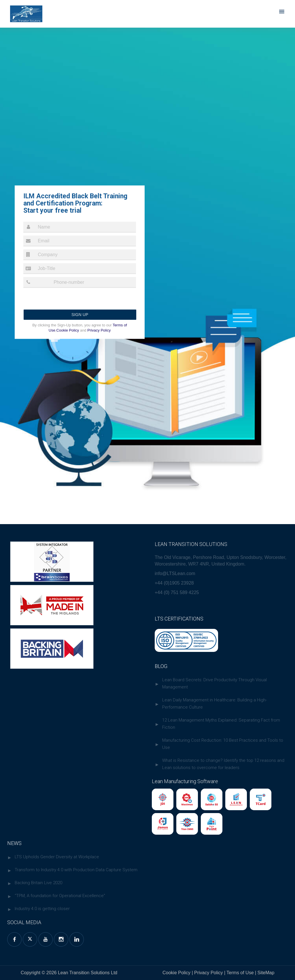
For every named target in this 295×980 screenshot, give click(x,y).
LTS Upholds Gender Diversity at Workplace (57, 857)
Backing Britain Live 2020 (38, 883)
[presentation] (67, 301)
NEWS (14, 843)
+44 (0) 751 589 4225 (177, 592)
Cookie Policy (68, 330)
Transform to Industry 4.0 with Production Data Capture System (76, 870)
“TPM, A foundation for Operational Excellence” (60, 896)
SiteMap (265, 973)
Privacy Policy (99, 330)
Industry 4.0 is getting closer (42, 909)
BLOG (161, 666)
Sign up (80, 315)
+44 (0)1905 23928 (174, 583)
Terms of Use (241, 973)
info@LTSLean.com (175, 573)
